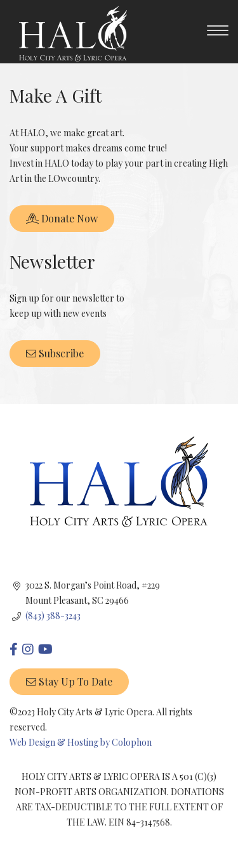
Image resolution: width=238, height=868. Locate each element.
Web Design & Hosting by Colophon (81, 742)
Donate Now (62, 218)
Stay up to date (69, 681)
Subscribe (55, 353)
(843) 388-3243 (53, 616)
